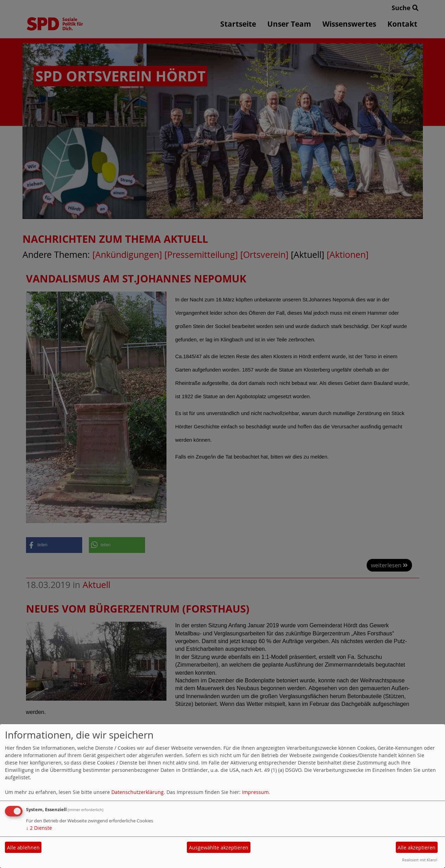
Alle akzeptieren (417, 847)
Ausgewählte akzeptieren (219, 847)
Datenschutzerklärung (138, 792)
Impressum (255, 792)
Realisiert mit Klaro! (420, 860)
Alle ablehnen (23, 847)
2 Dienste (39, 828)
